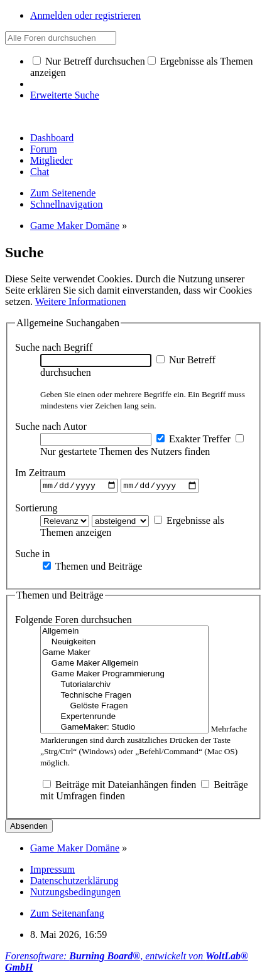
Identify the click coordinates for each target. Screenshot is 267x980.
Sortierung (36, 509)
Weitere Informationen (81, 301)
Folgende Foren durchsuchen (74, 621)
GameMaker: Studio (124, 729)
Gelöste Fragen (124, 708)
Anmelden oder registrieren (85, 15)
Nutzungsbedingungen (75, 894)
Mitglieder (52, 160)
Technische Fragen (124, 697)
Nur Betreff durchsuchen (89, 61)
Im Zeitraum (40, 473)
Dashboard (52, 138)
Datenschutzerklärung (74, 882)
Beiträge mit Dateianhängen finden (119, 786)
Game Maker (124, 655)
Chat (40, 172)
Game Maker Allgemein (124, 665)
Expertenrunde (124, 719)
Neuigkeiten (124, 644)
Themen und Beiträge (92, 567)
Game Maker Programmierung (124, 676)
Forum (44, 149)
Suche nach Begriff (54, 347)
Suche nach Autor (51, 426)
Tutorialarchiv (124, 687)
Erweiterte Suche (65, 95)
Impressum (52, 871)
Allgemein (124, 633)
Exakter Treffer (193, 439)
